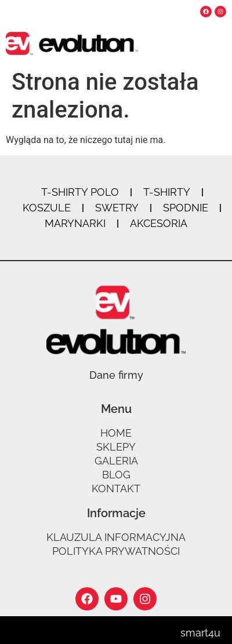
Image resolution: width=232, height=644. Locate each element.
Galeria (116, 461)
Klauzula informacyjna (116, 537)
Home (116, 433)
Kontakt (116, 489)
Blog (116, 475)
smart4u (200, 633)
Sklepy (116, 447)
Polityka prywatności (116, 551)
